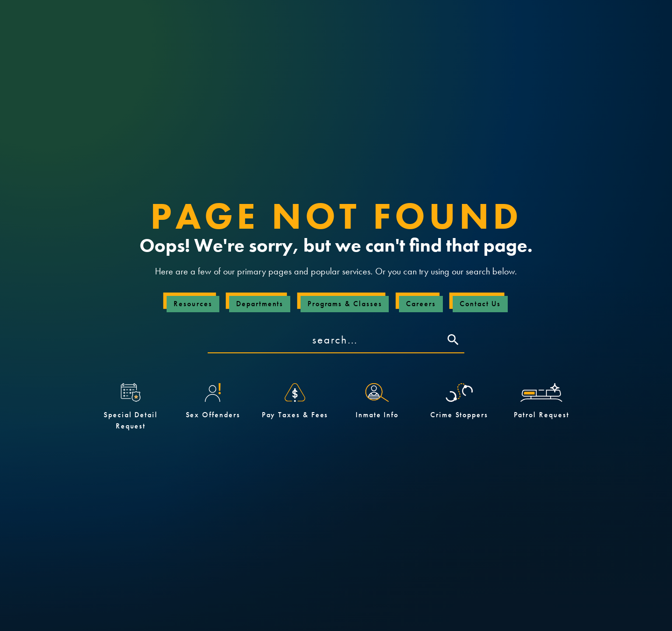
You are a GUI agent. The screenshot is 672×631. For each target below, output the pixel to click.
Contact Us (480, 304)
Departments (260, 304)
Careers (421, 304)
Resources (193, 304)
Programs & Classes (345, 304)
